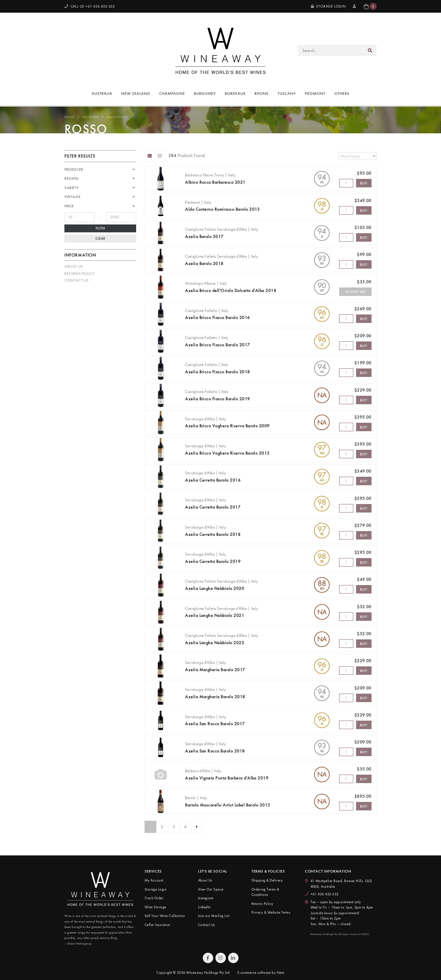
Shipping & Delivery (267, 880)
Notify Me (355, 292)
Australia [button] (102, 93)
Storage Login (328, 6)
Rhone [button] (262, 93)
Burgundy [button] (205, 93)
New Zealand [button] (136, 93)
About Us (74, 266)
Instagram (206, 898)
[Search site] (370, 50)
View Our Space (211, 889)
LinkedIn (204, 907)
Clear (100, 239)
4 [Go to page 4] (185, 827)
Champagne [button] (172, 93)
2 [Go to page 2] (162, 827)
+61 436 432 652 (325, 894)
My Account (154, 880)
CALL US (90, 6)
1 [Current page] (150, 827)
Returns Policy (79, 273)
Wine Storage (155, 907)
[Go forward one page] (197, 827)
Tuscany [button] (287, 93)
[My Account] (355, 6)
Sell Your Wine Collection (165, 916)
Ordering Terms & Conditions (265, 892)
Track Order (154, 898)
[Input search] (331, 50)
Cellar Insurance (157, 925)
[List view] (150, 156)
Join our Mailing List (214, 916)
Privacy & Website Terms (271, 912)
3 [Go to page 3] (174, 827)
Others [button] (342, 93)
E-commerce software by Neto (261, 973)
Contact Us (76, 280)
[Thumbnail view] (160, 156)
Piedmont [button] (315, 93)
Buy (364, 183)
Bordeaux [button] (235, 93)
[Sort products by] (357, 156)
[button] (370, 6)
